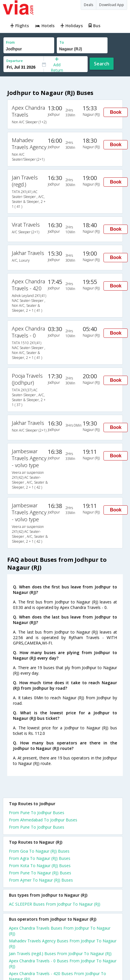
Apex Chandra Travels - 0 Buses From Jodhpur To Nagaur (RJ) (63, 964)
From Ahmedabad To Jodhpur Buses (43, 820)
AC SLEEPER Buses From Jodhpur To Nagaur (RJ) (55, 904)
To (62, 42)
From (10, 42)
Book (116, 112)
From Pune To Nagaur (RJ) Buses (40, 873)
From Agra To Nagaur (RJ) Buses (40, 858)
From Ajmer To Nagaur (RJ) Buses (41, 880)
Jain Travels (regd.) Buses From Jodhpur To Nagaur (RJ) (60, 954)
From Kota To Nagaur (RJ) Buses (40, 866)
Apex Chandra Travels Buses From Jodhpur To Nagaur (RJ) (60, 931)
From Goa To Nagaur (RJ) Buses (39, 851)
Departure (15, 61)
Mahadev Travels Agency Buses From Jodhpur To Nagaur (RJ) (63, 944)
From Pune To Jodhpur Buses (37, 813)
